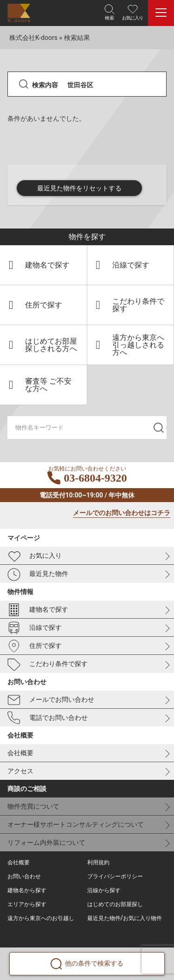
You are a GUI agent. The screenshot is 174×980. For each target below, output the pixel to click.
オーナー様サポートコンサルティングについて (76, 824)
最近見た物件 (38, 575)
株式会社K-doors (33, 38)
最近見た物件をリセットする (79, 188)
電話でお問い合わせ (48, 718)
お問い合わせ (24, 876)
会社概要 (20, 753)
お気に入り (35, 556)
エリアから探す (27, 904)
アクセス (20, 771)
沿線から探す (104, 890)
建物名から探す (27, 890)
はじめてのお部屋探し (115, 904)
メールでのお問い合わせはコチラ (122, 513)
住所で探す (35, 646)
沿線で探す (35, 628)
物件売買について (33, 806)
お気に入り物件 (142, 918)
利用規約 (98, 862)
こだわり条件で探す (48, 665)
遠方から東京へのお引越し (41, 918)
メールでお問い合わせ (51, 700)
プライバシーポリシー (115, 876)
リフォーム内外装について (46, 843)
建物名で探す (38, 610)
